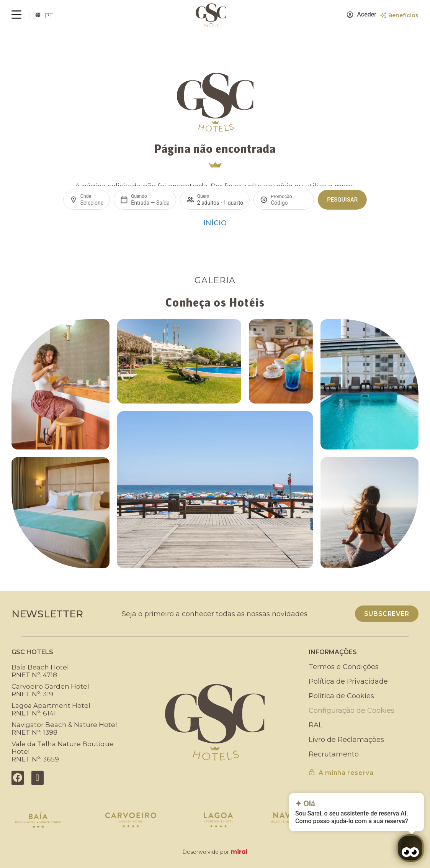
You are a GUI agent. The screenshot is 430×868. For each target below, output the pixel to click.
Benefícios (403, 15)
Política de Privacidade (348, 681)
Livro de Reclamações (346, 740)
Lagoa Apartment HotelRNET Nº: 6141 (51, 709)
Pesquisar (342, 200)
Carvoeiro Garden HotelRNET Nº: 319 (50, 690)
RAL (316, 725)
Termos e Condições (344, 667)
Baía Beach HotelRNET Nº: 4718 (40, 671)
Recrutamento (334, 754)
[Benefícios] (383, 15)
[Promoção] (289, 203)
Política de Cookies (341, 696)
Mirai (239, 852)
